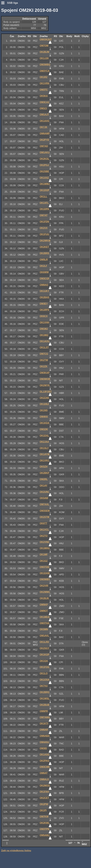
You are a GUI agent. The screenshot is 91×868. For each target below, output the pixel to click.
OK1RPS (44, 310)
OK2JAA (44, 442)
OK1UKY (44, 291)
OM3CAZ (45, 102)
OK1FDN (44, 222)
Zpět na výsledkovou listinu (16, 851)
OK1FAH (44, 792)
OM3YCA (45, 71)
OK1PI (43, 810)
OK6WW (44, 272)
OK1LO (44, 673)
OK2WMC (45, 592)
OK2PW (44, 804)
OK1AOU (45, 341)
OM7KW (44, 817)
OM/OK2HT (46, 39)
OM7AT (44, 215)
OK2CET (44, 798)
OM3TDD (45, 567)
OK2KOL (44, 159)
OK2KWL (45, 823)
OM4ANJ (44, 742)
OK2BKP (44, 473)
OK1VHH (44, 322)
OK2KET (44, 247)
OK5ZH (44, 467)
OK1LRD (44, 642)
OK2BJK (44, 598)
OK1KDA (45, 423)
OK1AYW (45, 454)
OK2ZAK (44, 398)
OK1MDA (45, 617)
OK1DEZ (44, 404)
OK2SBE (44, 171)
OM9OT (44, 611)
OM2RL (44, 479)
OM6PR (44, 711)
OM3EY (44, 304)
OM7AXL (44, 504)
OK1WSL (45, 698)
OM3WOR (45, 379)
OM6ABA (45, 736)
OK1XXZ (44, 178)
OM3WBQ (45, 65)
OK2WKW (45, 241)
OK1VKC (44, 460)
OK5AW (44, 498)
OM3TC (44, 90)
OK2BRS (44, 253)
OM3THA (45, 623)
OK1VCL (44, 530)
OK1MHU (45, 548)
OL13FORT (46, 392)
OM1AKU (45, 152)
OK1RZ (44, 77)
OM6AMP (45, 133)
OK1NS (44, 410)
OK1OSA (45, 680)
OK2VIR (44, 586)
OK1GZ (44, 561)
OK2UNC (45, 492)
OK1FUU (44, 234)
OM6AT (44, 773)
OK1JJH (44, 58)
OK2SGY (44, 648)
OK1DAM (45, 573)
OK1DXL (44, 436)
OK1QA (44, 661)
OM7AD (44, 146)
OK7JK (43, 127)
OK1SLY (44, 448)
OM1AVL (44, 636)
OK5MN (44, 629)
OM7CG (44, 354)
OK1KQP (45, 655)
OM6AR (44, 730)
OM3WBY (45, 579)
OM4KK (44, 417)
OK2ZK (44, 366)
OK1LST (44, 347)
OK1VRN (44, 83)
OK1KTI (44, 723)
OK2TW (44, 360)
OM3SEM (45, 511)
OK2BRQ (45, 692)
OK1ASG (45, 754)
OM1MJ (44, 329)
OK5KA (44, 96)
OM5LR (44, 260)
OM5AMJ (45, 835)
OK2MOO (45, 786)
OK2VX (44, 228)
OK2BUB (45, 705)
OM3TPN (44, 829)
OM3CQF (45, 278)
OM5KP (44, 605)
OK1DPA (44, 209)
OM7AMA (45, 717)
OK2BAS (44, 297)
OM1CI (43, 108)
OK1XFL (44, 203)
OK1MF (44, 554)
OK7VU (44, 686)
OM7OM (44, 46)
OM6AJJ (44, 779)
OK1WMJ (45, 184)
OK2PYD (44, 140)
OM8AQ (44, 285)
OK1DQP (45, 190)
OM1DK (44, 429)
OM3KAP (45, 373)
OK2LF (43, 266)
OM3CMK (45, 767)
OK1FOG (45, 667)
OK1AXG (45, 121)
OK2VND (44, 542)
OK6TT (43, 523)
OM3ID (43, 748)
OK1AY (44, 486)
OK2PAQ (44, 761)
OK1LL (43, 197)
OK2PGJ (44, 165)
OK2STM (44, 517)
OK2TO (44, 536)
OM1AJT (44, 115)
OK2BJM (44, 52)
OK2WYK (45, 385)
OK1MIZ (44, 335)
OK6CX (44, 316)
